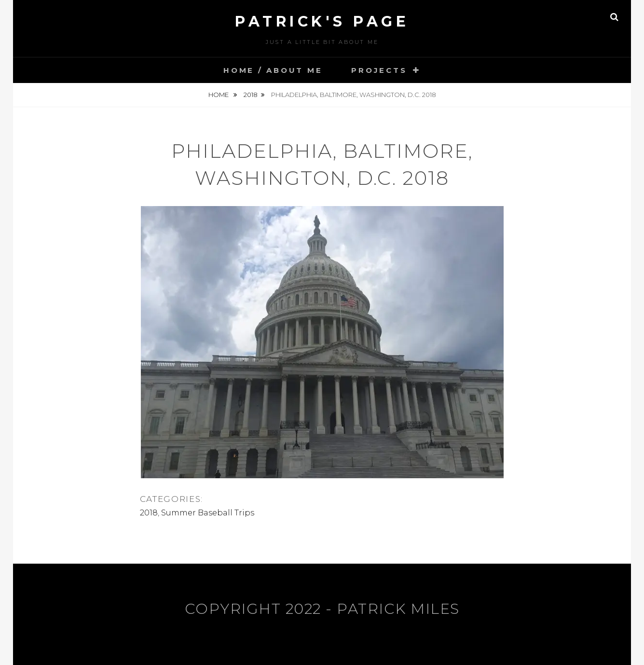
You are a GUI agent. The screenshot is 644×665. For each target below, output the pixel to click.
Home (219, 95)
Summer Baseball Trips (208, 513)
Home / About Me (273, 70)
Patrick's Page (322, 21)
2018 (251, 95)
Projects (379, 70)
